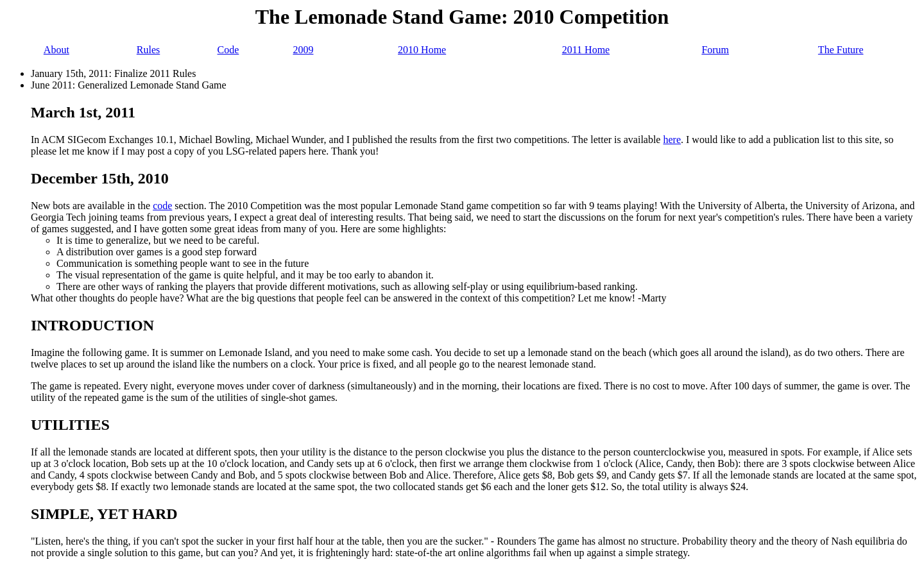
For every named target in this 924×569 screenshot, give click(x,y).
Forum (715, 50)
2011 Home (586, 50)
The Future (841, 50)
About (56, 50)
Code (228, 50)
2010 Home (422, 50)
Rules (148, 50)
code (162, 206)
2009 (303, 50)
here (672, 140)
